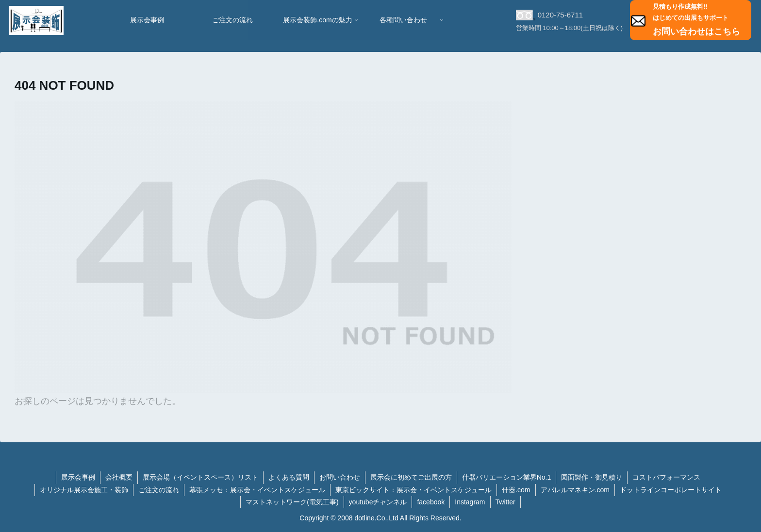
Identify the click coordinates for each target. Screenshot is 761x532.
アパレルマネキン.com (575, 490)
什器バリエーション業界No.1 (507, 477)
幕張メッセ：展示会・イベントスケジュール (257, 490)
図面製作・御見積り (592, 477)
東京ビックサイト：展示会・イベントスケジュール (414, 490)
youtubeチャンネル (378, 502)
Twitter (505, 502)
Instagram (470, 502)
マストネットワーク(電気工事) (292, 502)
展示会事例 (78, 477)
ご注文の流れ (159, 490)
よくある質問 (289, 477)
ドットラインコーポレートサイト (671, 490)
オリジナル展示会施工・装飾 (84, 490)
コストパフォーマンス (666, 477)
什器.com (516, 490)
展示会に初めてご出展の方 (411, 477)
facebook (431, 502)
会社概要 (119, 477)
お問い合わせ (340, 477)
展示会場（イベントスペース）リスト (200, 477)
